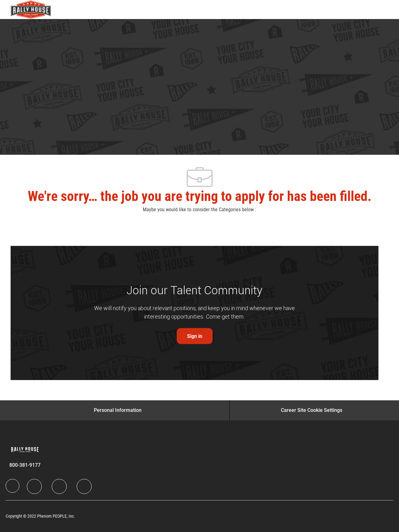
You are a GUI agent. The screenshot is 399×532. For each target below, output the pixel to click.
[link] (195, 336)
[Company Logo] (26, 10)
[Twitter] (59, 486)
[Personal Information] (118, 410)
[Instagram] (84, 486)
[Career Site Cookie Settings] (312, 410)
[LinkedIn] (34, 486)
